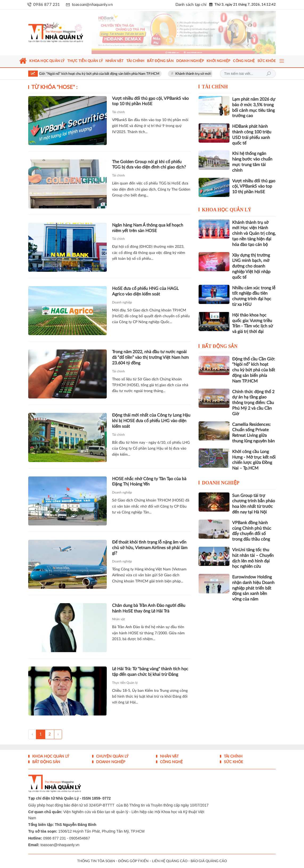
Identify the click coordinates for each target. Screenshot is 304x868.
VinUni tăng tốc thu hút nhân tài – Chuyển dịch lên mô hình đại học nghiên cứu (253, 558)
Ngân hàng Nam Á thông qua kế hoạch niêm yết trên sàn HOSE (148, 228)
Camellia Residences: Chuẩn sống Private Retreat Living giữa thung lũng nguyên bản (253, 433)
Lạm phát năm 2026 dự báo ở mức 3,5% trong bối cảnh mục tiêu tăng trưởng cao (254, 108)
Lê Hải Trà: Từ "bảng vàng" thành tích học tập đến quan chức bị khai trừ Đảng (150, 672)
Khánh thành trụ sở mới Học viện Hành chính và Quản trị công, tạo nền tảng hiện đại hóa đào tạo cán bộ (254, 234)
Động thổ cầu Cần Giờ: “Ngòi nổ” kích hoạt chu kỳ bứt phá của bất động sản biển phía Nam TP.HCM (91, 74)
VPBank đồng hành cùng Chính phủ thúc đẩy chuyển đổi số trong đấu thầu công (252, 531)
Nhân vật (118, 619)
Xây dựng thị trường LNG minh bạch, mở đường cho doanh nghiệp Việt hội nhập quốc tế (251, 266)
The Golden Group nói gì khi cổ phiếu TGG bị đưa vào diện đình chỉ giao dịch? (149, 165)
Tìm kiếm (269, 74)
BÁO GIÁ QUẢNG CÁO (209, 861)
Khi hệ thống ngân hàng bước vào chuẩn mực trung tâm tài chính (252, 162)
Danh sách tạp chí (191, 5)
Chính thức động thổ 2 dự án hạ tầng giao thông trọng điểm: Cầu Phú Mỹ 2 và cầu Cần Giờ (253, 403)
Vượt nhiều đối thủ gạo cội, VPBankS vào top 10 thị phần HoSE (150, 101)
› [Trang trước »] (58, 734)
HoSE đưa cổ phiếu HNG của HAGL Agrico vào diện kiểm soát (145, 291)
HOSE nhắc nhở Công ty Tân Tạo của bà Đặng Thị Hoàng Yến (149, 482)
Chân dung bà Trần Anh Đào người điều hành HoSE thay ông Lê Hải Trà (149, 608)
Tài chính (118, 112)
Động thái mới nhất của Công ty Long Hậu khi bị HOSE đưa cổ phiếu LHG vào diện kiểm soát (151, 421)
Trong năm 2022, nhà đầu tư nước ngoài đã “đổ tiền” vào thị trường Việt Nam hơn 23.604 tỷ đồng (150, 357)
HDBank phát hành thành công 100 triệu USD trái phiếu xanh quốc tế (252, 135)
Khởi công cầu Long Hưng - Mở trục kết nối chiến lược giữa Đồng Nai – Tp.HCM (254, 460)
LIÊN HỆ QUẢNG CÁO (170, 861)
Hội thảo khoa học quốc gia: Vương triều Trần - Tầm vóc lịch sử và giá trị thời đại (252, 323)
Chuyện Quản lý (112, 756)
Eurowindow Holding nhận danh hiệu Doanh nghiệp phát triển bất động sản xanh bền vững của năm (253, 588)
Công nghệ (171, 762)
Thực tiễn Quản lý (125, 683)
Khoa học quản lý (227, 210)
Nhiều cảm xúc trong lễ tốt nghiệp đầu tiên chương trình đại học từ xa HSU (254, 296)
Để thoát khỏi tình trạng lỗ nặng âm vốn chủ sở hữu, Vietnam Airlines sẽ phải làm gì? (150, 548)
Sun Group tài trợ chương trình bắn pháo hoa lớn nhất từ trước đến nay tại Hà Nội (254, 504)
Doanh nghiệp (122, 302)
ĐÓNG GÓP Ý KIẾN (133, 861)
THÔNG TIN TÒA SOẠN (96, 861)
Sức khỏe (233, 762)
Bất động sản (220, 346)
